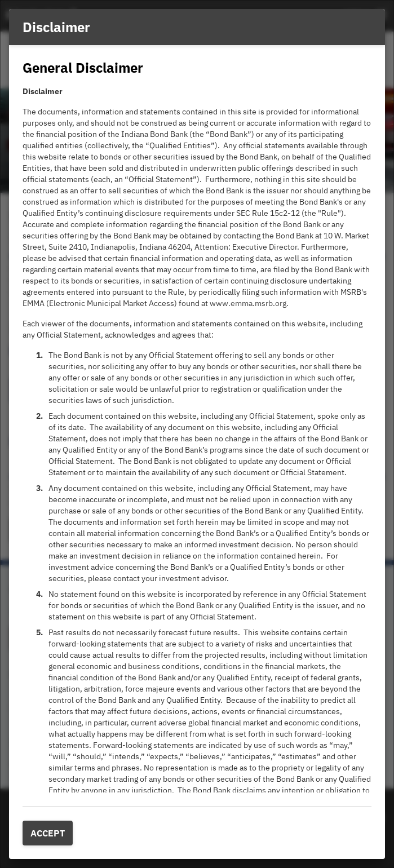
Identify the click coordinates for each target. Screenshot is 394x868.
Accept (48, 833)
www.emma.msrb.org (248, 303)
